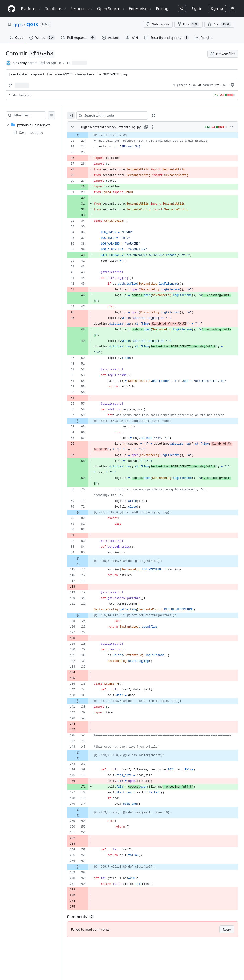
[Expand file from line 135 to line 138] (87, 713)
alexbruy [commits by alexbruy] (20, 63)
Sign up (217, 8)
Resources (82, 9)
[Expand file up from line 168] (87, 775)
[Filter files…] (34, 115)
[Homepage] (11, 9)
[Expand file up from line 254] (87, 833)
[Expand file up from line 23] (87, 135)
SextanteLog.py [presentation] (31, 133)
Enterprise (140, 9)
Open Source (111, 9)
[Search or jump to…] (182, 9)
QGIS (32, 24)
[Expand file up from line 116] (87, 575)
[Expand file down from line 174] (87, 827)
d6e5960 (195, 85)
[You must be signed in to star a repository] (219, 24)
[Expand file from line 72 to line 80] (87, 524)
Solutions (56, 9)
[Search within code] (119, 116)
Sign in (197, 8)
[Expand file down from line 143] (87, 770)
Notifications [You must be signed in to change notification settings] (158, 24)
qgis (18, 24)
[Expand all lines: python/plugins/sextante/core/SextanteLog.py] (158, 127)
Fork (188, 24)
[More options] (232, 127)
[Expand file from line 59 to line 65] (87, 432)
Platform (31, 9)
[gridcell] (157, 135)
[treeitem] (35, 129)
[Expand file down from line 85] (87, 570)
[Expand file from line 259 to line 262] (87, 884)
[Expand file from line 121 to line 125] (87, 627)
